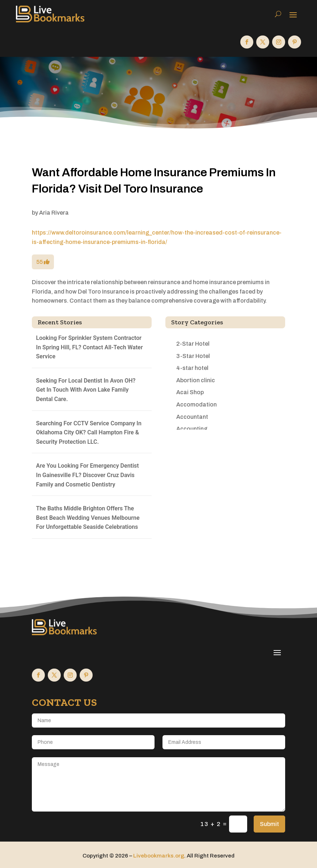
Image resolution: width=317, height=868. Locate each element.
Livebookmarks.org (159, 856)
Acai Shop (190, 392)
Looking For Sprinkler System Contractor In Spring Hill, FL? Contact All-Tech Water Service (90, 347)
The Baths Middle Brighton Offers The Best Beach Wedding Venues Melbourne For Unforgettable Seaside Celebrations (88, 518)
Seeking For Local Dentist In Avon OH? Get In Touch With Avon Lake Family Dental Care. (86, 390)
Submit (269, 824)
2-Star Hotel (193, 344)
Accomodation (196, 404)
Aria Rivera (54, 213)
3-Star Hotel (193, 356)
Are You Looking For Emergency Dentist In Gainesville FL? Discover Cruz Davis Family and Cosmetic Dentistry (88, 475)
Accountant (192, 417)
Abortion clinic (196, 380)
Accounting (192, 429)
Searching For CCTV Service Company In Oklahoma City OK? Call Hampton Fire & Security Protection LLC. (89, 433)
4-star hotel (192, 368)
